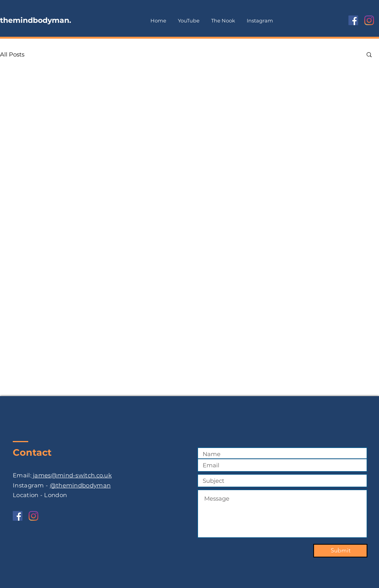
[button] (369, 55)
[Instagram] (369, 20)
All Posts (12, 54)
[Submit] (340, 551)
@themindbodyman (80, 485)
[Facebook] (353, 20)
